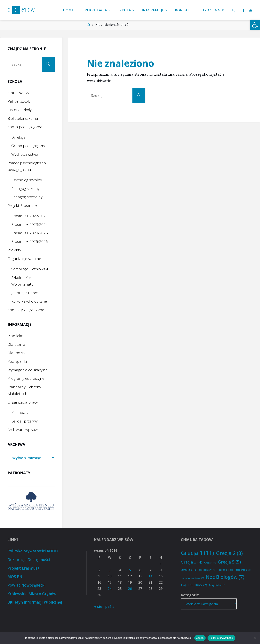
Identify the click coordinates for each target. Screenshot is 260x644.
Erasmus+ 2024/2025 (30, 233)
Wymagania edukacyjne (28, 370)
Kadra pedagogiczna (25, 127)
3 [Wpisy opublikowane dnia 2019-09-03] (110, 570)
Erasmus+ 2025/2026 (30, 241)
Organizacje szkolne (24, 259)
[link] (234, 10)
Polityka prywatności (221, 638)
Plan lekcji (16, 336)
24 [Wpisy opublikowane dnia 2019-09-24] (110, 589)
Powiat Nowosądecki (26, 585)
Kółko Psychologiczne (29, 301)
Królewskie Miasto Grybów (32, 594)
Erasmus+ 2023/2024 (30, 224)
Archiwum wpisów (23, 430)
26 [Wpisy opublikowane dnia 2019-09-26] (130, 589)
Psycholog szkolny (27, 180)
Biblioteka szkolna (23, 118)
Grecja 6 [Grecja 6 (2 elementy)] (189, 569)
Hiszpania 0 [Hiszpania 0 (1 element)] (207, 570)
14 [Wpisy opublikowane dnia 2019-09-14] (150, 576)
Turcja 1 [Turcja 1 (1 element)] (187, 585)
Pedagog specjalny (27, 197)
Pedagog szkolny (25, 188)
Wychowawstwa (25, 154)
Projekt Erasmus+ (23, 205)
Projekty (14, 250)
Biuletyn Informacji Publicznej (35, 602)
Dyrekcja (18, 137)
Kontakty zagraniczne (26, 310)
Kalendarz (20, 413)
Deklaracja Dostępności (29, 560)
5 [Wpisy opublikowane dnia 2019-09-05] (130, 570)
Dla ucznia (16, 344)
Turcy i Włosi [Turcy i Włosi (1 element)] (217, 585)
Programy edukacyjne (26, 378)
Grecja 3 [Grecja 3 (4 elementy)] (192, 562)
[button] (255, 25)
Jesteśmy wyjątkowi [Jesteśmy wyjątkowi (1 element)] (192, 578)
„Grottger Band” (25, 293)
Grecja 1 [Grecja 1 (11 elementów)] (197, 553)
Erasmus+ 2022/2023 (30, 216)
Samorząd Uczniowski (30, 269)
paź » (110, 606)
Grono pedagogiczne (29, 146)
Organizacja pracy (23, 402)
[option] (31, 501)
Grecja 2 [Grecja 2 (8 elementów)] (229, 553)
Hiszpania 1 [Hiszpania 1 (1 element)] (225, 570)
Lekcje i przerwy (24, 421)
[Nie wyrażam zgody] (255, 638)
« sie (98, 606)
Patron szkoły (19, 101)
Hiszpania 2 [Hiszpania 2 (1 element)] (243, 570)
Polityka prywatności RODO (33, 551)
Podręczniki (17, 361)
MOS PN (15, 577)
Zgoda (200, 638)
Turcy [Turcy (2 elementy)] (201, 585)
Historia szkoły (20, 110)
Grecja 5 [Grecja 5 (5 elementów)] (229, 562)
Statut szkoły (18, 93)
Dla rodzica (17, 353)
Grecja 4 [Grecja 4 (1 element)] (210, 563)
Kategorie (190, 595)
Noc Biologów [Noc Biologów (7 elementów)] (225, 577)
